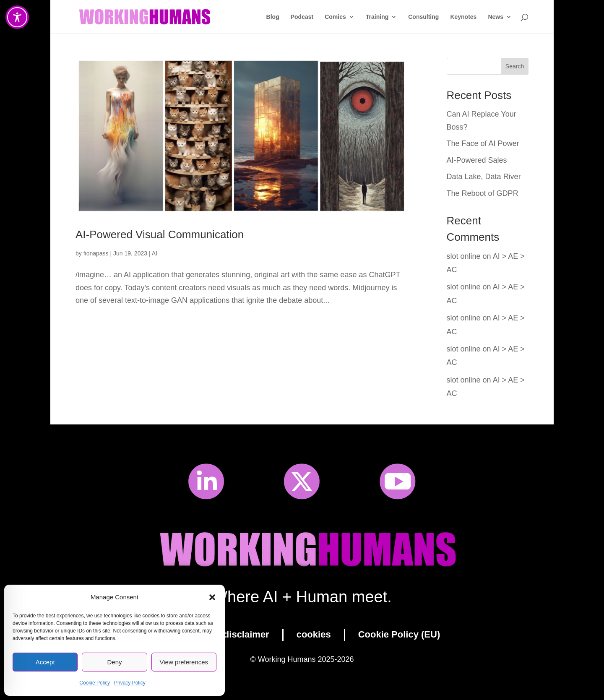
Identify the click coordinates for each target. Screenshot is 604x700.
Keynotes (463, 17)
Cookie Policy (95, 683)
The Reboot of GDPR (483, 193)
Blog (273, 17)
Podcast (302, 17)
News (496, 17)
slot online (464, 256)
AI (155, 253)
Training (377, 17)
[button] (212, 597)
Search (515, 66)
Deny (114, 662)
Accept (45, 662)
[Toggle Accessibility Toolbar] (17, 17)
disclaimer (246, 634)
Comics (335, 17)
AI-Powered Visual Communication (160, 234)
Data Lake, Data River (484, 177)
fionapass (96, 253)
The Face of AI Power (483, 143)
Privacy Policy (130, 683)
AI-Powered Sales (477, 160)
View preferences (184, 662)
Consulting (423, 17)
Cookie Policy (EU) (399, 634)
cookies (314, 634)
